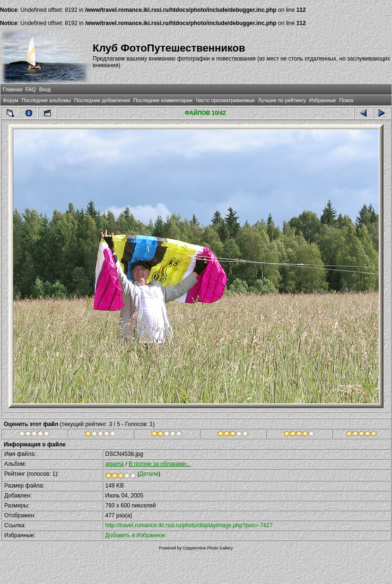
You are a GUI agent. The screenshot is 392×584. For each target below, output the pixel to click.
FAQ (31, 89)
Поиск (346, 100)
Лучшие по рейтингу (282, 100)
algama (115, 464)
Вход (45, 89)
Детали (149, 474)
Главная (13, 89)
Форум (11, 100)
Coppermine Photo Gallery (208, 548)
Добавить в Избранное (135, 535)
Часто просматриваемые (225, 100)
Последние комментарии (163, 100)
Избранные (322, 100)
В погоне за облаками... (160, 464)
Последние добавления (102, 100)
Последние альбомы (46, 100)
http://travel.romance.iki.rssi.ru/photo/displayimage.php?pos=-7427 (189, 525)
